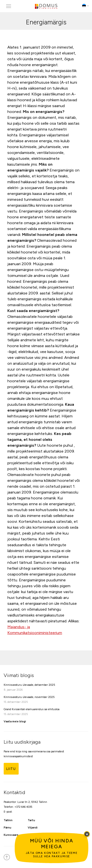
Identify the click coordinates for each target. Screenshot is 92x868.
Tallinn (8, 820)
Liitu (11, 769)
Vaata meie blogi (15, 722)
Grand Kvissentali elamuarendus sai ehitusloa (32, 709)
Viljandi (33, 828)
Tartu (31, 820)
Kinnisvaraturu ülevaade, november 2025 (29, 697)
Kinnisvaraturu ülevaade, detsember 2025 (29, 685)
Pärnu (7, 828)
